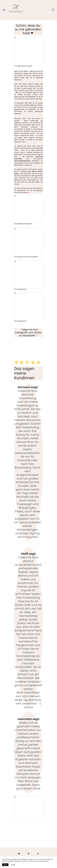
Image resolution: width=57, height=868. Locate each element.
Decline (13, 865)
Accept (5, 865)
